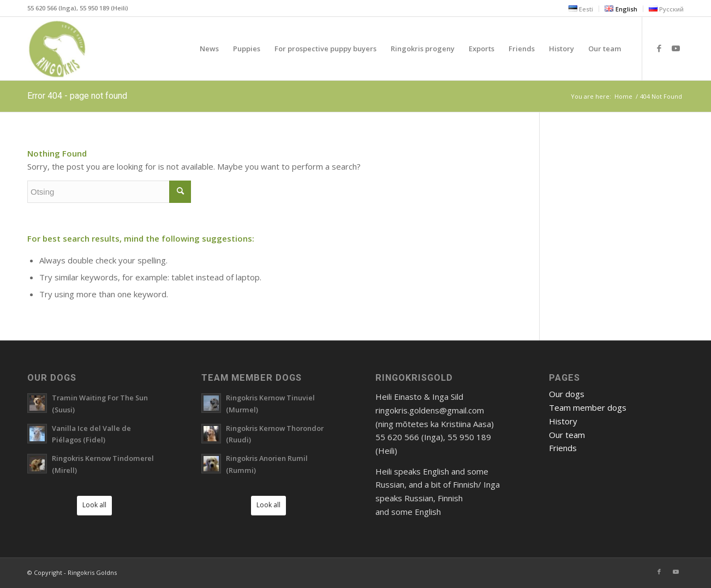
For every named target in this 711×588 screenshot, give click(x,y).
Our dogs (567, 394)
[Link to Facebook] (659, 48)
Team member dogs (588, 407)
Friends (563, 448)
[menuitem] (581, 9)
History (563, 421)
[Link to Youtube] (676, 48)
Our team (567, 435)
